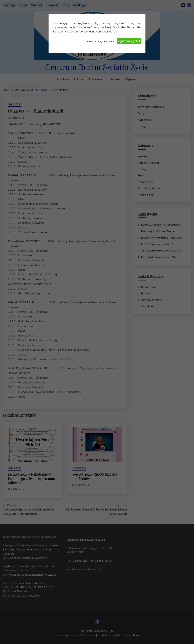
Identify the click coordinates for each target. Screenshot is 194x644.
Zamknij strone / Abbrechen (100, 42)
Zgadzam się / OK (129, 41)
